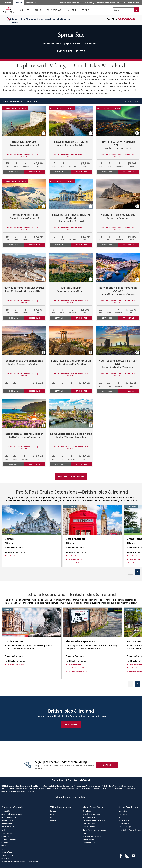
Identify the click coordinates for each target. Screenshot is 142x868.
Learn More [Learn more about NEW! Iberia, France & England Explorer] (60, 245)
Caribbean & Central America (95, 820)
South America (89, 824)
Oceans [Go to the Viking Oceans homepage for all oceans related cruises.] (18, 2)
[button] (43, 133)
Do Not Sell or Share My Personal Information (20, 862)
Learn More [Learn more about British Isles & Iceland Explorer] (13, 464)
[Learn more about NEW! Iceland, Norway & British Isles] (118, 340)
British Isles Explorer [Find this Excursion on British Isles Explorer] (74, 664)
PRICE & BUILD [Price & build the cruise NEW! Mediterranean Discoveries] (35, 318)
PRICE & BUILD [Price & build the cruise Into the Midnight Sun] (35, 245)
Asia (52, 814)
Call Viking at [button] (112, 2)
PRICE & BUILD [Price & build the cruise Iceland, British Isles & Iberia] (129, 245)
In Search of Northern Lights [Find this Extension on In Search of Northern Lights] (77, 563)
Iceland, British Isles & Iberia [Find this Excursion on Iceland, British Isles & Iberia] (77, 668)
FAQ (3, 830)
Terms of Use (7, 852)
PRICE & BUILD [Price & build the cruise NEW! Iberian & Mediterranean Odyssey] (129, 318)
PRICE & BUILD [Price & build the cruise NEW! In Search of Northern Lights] (129, 172)
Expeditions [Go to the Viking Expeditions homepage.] (32, 2)
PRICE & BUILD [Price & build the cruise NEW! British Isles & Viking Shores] (82, 464)
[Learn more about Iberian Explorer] (71, 267)
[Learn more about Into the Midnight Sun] (24, 194)
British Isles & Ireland (92, 814)
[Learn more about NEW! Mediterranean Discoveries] (24, 267)
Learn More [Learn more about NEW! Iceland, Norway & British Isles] (107, 391)
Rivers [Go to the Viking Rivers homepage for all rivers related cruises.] (8, 2)
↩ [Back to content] (35, 791)
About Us (5, 836)
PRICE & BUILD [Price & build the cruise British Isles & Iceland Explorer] (35, 464)
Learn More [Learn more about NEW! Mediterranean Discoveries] (13, 318)
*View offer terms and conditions (71, 797)
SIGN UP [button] (107, 765)
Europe (53, 811)
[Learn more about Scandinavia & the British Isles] (24, 340)
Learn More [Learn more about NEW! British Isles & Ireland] (60, 172)
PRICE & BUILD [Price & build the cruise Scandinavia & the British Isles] (35, 391)
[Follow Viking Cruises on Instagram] (127, 856)
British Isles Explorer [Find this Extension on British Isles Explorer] (74, 556)
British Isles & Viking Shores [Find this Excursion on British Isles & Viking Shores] (15, 664)
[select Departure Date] (13, 101)
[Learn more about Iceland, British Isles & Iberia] (118, 194)
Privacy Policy (7, 855)
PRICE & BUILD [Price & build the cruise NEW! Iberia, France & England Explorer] (82, 245)
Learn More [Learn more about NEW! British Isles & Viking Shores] (60, 464)
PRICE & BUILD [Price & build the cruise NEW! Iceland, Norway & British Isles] (129, 391)
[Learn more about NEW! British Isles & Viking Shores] (71, 414)
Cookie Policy (7, 858)
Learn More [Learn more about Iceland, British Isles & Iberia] (107, 245)
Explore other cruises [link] (71, 476)
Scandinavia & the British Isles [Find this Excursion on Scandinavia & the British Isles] (77, 671)
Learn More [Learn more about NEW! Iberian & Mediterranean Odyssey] (107, 318)
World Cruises (88, 839)
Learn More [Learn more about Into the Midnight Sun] (13, 245)
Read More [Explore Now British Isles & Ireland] (71, 724)
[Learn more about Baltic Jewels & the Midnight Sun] (71, 340)
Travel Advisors (8, 827)
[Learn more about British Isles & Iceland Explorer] (24, 414)
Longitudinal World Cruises (130, 830)
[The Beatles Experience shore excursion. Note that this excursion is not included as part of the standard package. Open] (93, 622)
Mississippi (55, 820)
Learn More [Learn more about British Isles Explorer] (13, 172)
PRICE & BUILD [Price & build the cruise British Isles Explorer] (35, 172)
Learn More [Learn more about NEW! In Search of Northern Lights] (107, 172)
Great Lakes (123, 817)
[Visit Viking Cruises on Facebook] (121, 856)
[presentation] (130, 572)
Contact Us (6, 811)
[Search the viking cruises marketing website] (123, 10)
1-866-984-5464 (127, 19)
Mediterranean (89, 827)
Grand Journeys (89, 843)
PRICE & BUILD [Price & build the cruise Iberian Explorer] (82, 318)
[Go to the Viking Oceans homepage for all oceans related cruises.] (8, 10)
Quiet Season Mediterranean (95, 830)
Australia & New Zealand (93, 836)
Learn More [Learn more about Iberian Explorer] (60, 318)
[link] (25, 11)
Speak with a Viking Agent (12, 814)
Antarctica (123, 811)
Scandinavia (88, 811)
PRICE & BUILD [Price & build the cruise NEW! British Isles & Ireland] (82, 172)
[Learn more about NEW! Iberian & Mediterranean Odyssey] (118, 267)
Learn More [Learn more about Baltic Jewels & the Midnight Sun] (60, 391)
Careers (5, 843)
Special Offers (7, 820)
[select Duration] (34, 101)
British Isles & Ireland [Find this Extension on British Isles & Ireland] (13, 556)
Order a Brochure (9, 817)
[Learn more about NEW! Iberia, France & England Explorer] (71, 194)
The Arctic (123, 814)
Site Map (5, 846)
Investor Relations (9, 839)
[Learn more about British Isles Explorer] (24, 121)
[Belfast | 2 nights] (32, 520)
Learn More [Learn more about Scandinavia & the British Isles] (13, 391)
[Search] (136, 10)
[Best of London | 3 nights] (93, 520)
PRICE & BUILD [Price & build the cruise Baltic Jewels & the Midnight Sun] (82, 391)
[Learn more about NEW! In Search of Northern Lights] (118, 121)
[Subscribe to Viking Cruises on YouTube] (134, 856)
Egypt (52, 817)
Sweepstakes (7, 824)
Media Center (7, 833)
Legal (4, 849)
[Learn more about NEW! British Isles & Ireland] (71, 121)
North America (89, 817)
